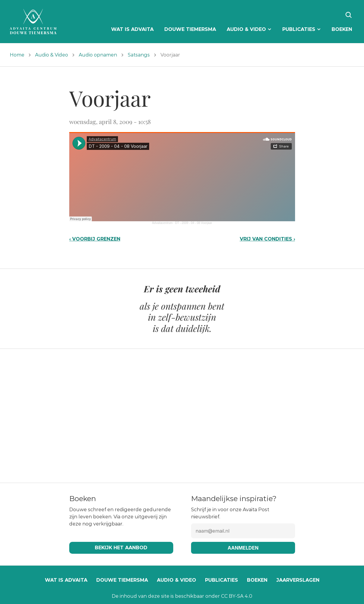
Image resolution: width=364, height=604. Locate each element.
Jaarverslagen (298, 580)
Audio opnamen (98, 55)
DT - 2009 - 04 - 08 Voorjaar (193, 223)
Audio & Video (52, 55)
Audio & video (177, 580)
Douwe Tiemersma (122, 580)
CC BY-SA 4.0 (237, 596)
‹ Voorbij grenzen (95, 239)
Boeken (257, 580)
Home (17, 55)
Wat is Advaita (66, 580)
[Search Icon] (349, 15)
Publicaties (222, 580)
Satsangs (139, 55)
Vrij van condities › (267, 239)
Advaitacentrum (162, 223)
